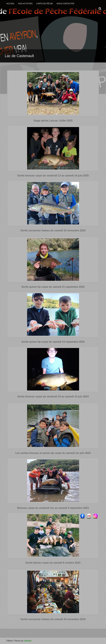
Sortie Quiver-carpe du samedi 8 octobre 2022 (53, 563)
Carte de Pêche (44, 4)
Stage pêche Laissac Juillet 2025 (53, 121)
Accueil (10, 4)
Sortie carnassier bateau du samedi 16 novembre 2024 (53, 230)
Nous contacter (66, 4)
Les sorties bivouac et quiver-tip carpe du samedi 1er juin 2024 (53, 453)
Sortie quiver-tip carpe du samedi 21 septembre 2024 (53, 287)
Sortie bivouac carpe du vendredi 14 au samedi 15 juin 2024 (53, 397)
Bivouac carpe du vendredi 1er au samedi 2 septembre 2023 (53, 508)
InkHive (28, 641)
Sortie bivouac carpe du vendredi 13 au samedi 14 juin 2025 (53, 176)
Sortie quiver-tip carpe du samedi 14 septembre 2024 (53, 342)
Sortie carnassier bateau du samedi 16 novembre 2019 (53, 619)
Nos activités (25, 4)
